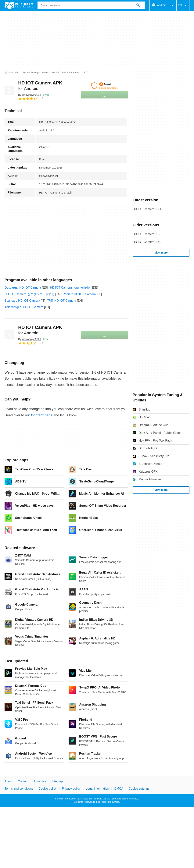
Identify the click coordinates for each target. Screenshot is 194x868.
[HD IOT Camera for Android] (66, 73)
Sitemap (57, 781)
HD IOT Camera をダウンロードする (30, 294)
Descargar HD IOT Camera (23, 288)
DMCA (119, 789)
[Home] (6, 73)
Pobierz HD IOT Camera (79, 294)
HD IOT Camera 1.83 (147, 234)
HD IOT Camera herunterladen (71, 288)
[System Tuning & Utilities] (35, 73)
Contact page (42, 415)
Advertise (40, 781)
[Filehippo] (19, 5)
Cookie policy (47, 789)
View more (161, 253)
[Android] (15, 73)
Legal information (97, 789)
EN (183, 5)
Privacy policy (71, 789)
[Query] (91, 5)
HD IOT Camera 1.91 (147, 209)
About (9, 781)
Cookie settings (139, 789)
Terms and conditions (19, 789)
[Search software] (138, 5)
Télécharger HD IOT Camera (24, 307)
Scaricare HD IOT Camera (22, 301)
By (30, 95)
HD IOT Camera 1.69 (147, 242)
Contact (23, 781)
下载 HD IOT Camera (62, 301)
